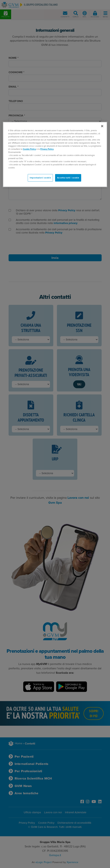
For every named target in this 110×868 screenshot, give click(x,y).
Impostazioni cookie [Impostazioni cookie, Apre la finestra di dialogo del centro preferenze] (40, 178)
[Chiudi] (102, 126)
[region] (55, 155)
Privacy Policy (47, 149)
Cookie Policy (29, 149)
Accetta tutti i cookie (68, 178)
